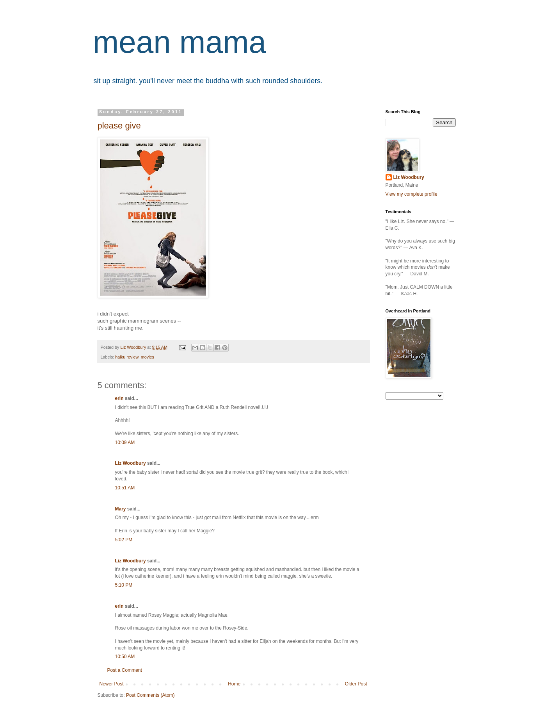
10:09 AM (125, 443)
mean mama (180, 42)
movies (148, 357)
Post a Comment (125, 670)
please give (119, 126)
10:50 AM (125, 657)
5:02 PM (124, 540)
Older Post (356, 684)
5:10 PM (124, 585)
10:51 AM (125, 488)
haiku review (127, 357)
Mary (121, 509)
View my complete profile (412, 194)
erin (119, 398)
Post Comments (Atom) (150, 695)
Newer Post (112, 684)
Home (234, 684)
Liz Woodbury (131, 463)
